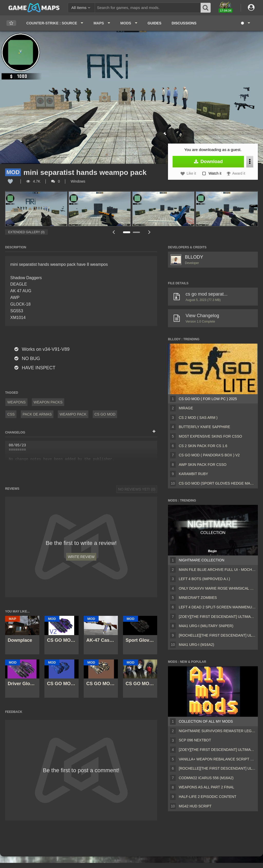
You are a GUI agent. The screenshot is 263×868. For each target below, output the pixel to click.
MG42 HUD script (195, 806)
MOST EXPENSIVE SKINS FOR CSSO (210, 436)
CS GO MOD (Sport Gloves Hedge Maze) (217, 483)
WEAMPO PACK (73, 414)
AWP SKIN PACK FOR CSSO (203, 465)
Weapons (16, 402)
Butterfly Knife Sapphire (204, 427)
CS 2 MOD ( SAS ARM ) (198, 418)
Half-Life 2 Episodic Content (208, 797)
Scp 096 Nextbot (195, 740)
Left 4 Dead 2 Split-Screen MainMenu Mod (217, 607)
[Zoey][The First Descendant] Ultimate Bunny (217, 617)
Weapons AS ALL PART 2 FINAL (206, 787)
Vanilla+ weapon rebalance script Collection (217, 759)
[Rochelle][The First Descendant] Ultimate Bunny (217, 635)
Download (208, 162)
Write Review (81, 557)
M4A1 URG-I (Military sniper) (206, 626)
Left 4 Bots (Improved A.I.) (204, 579)
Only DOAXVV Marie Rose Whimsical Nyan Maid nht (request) (217, 588)
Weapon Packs (48, 402)
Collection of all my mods (206, 721)
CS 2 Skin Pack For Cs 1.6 (203, 446)
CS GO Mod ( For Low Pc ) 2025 (208, 399)
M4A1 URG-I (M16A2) (196, 645)
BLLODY (194, 257)
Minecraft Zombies (198, 598)
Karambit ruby (193, 474)
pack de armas (37, 414)
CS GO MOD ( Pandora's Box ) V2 (209, 455)
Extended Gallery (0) (26, 232)
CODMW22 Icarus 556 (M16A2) (206, 778)
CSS (11, 414)
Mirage (186, 408)
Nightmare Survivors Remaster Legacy (217, 731)
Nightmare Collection (201, 560)
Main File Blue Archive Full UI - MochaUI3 (217, 570)
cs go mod (105, 414)
